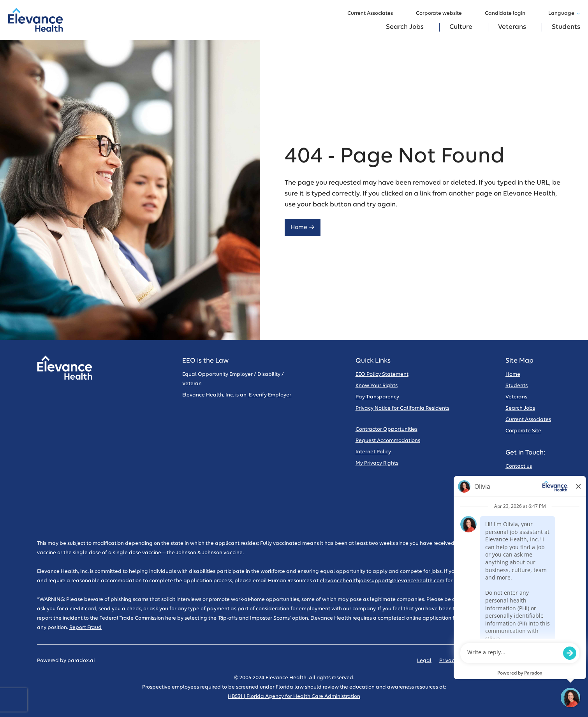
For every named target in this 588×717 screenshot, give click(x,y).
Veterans (512, 27)
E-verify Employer (269, 395)
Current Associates (374, 14)
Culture (461, 27)
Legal (424, 661)
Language (564, 13)
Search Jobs (405, 27)
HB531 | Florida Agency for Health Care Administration (294, 697)
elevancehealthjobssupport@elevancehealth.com (382, 581)
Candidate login (509, 14)
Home (303, 227)
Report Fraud (85, 628)
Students (566, 27)
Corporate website (443, 14)
